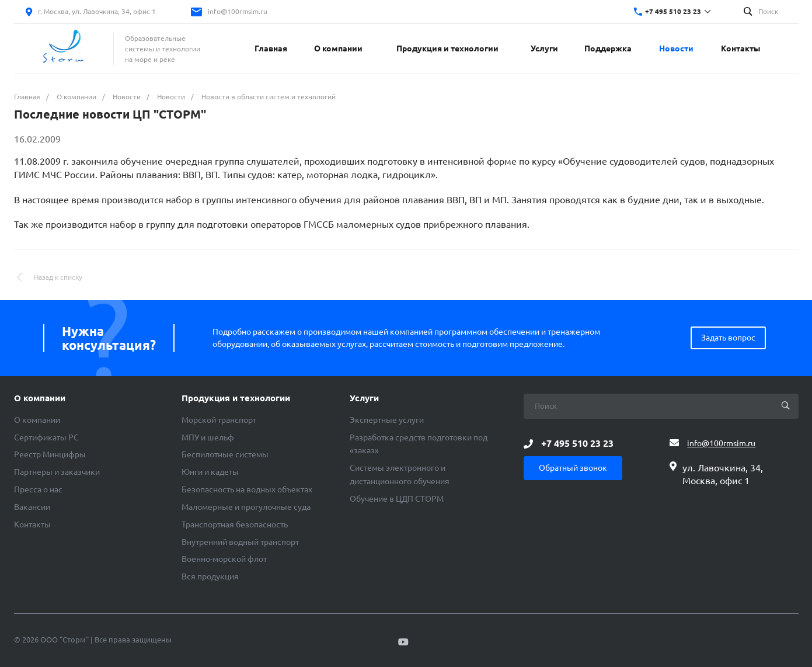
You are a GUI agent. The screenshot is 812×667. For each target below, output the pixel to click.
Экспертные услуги (387, 420)
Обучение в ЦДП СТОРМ (397, 499)
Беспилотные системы (225, 454)
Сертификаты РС (46, 437)
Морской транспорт (219, 420)
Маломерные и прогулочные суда (246, 507)
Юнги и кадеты (210, 472)
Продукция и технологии (236, 398)
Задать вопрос (728, 338)
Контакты (32, 524)
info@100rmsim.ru (238, 11)
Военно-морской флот (224, 559)
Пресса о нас (38, 489)
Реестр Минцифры (50, 454)
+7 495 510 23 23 (673, 11)
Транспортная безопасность (235, 524)
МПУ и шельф (208, 437)
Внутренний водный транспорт (240, 542)
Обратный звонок (573, 468)
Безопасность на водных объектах (247, 489)
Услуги (364, 398)
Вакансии (32, 507)
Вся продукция (210, 576)
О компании (40, 398)
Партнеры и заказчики (57, 472)
